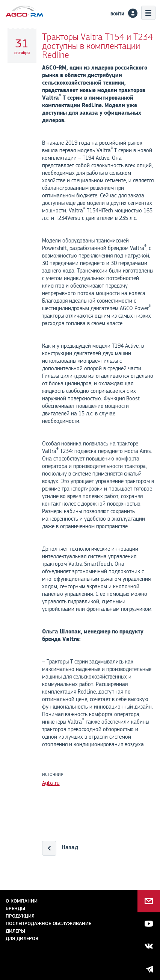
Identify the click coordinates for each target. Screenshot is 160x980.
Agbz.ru (51, 783)
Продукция (20, 916)
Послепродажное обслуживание (48, 923)
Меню (148, 13)
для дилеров (22, 938)
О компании (22, 901)
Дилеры (15, 931)
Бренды (15, 908)
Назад (70, 847)
